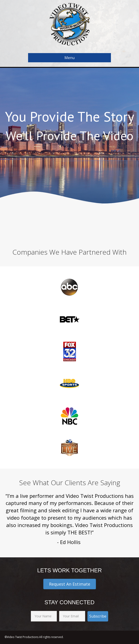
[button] (70, 584)
